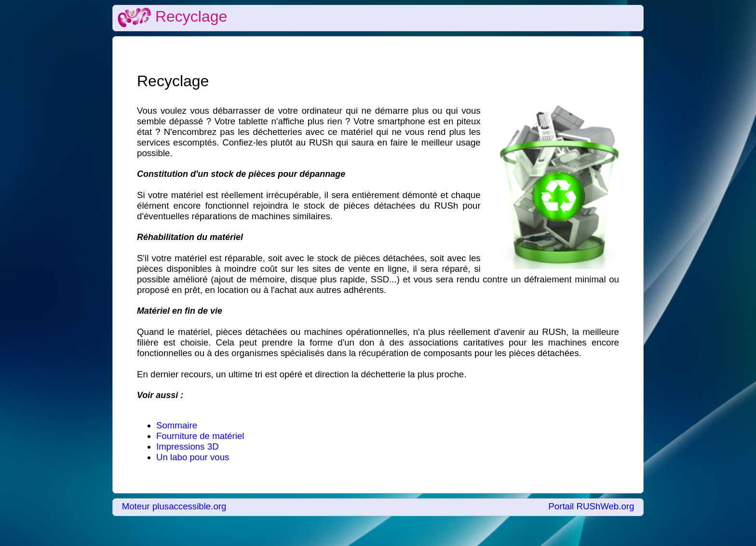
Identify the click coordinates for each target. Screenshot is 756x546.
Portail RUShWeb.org (591, 506)
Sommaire (177, 425)
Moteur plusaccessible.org (174, 506)
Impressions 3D (188, 446)
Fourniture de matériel (200, 436)
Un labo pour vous (193, 457)
